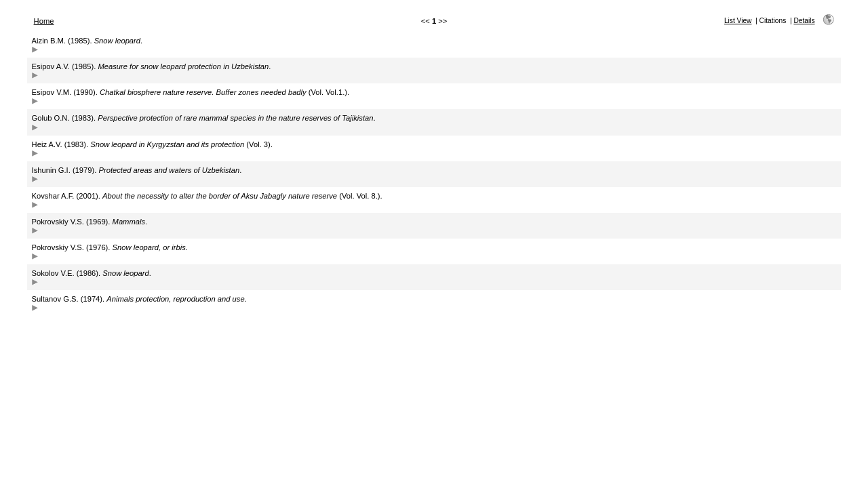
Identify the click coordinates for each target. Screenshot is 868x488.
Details (804, 21)
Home (44, 21)
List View (738, 21)
